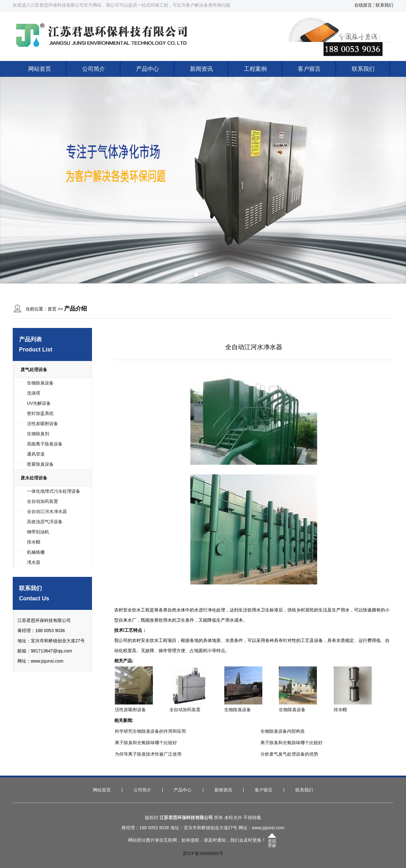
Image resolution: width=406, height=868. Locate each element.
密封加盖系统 (40, 413)
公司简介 (94, 69)
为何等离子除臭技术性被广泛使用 (148, 754)
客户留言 (309, 69)
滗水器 (34, 562)
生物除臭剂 (38, 434)
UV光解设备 (39, 403)
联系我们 (384, 5)
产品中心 (147, 69)
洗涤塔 (34, 393)
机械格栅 (36, 552)
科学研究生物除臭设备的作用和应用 (150, 731)
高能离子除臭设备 (45, 444)
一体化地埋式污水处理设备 (54, 491)
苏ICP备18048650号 (203, 853)
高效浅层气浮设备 (45, 522)
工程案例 (255, 69)
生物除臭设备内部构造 (283, 731)
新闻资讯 (201, 69)
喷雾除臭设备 (40, 464)
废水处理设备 (34, 478)
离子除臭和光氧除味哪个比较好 (146, 743)
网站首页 (40, 69)
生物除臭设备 (40, 383)
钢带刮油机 (38, 532)
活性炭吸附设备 (43, 424)
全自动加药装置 (43, 501)
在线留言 (363, 5)
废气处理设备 (34, 370)
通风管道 (36, 454)
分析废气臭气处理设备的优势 (289, 754)
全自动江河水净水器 (47, 511)
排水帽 (34, 542)
